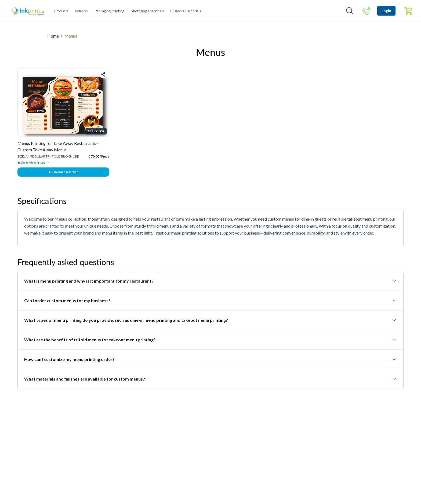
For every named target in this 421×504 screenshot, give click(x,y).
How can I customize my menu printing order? (210, 359)
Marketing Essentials (147, 11)
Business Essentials (186, 11)
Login (386, 11)
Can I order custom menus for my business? (210, 301)
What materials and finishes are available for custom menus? (210, 379)
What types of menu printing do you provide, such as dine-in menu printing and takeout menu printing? (210, 320)
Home (53, 36)
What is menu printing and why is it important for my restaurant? (210, 281)
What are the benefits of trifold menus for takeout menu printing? (210, 340)
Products (61, 11)
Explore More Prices (33, 163)
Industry (81, 11)
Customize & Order (63, 172)
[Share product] (103, 74)
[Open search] (350, 11)
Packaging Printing (109, 11)
